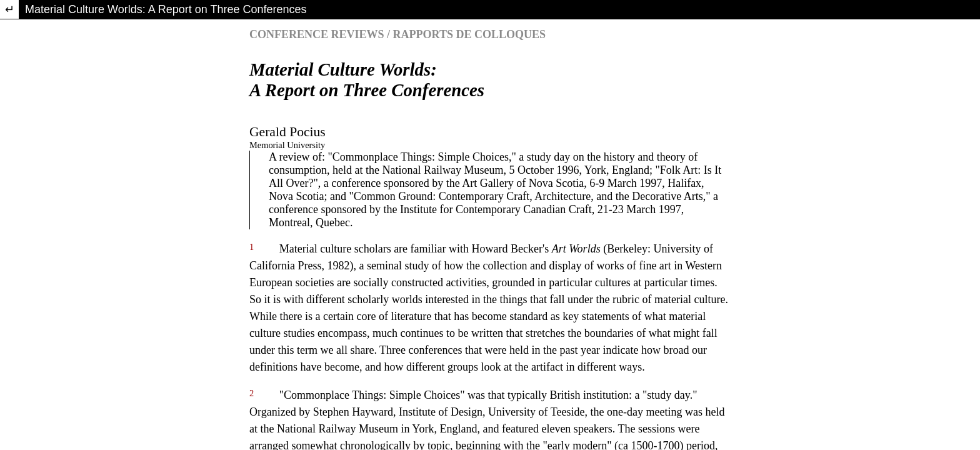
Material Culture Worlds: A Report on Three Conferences (166, 9)
